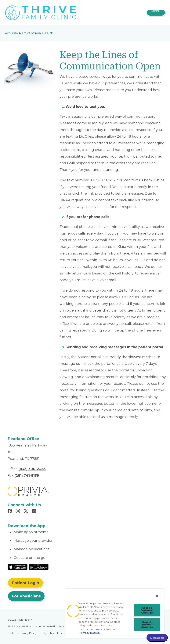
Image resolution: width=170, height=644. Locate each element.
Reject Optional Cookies (147, 624)
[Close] (157, 596)
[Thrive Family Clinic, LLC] (41, 12)
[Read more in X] (27, 512)
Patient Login (25, 583)
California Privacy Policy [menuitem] (22, 633)
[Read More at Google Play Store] (39, 567)
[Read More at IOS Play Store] (18, 567)
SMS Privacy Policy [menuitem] (19, 626)
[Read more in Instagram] (18, 512)
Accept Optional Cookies (147, 610)
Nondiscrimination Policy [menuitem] (51, 626)
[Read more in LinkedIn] (35, 512)
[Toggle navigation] (156, 13)
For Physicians (26, 596)
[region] (115, 613)
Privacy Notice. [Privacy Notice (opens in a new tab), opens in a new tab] (90, 633)
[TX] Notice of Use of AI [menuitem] (55, 633)
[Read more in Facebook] (10, 512)
